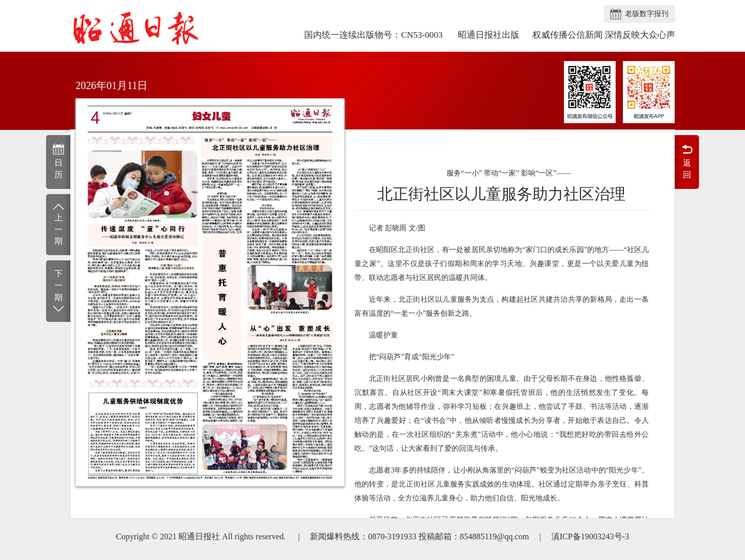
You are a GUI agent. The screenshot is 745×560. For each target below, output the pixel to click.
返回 (687, 161)
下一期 (58, 292)
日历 (58, 161)
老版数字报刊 (647, 14)
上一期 (58, 224)
